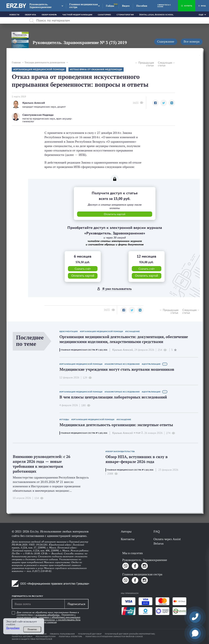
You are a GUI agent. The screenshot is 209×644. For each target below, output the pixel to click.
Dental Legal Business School (156, 15)
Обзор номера (49, 15)
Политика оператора (70, 637)
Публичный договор (90, 634)
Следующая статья (165, 64)
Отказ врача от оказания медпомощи (97, 70)
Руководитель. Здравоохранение (40, 6)
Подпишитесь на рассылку (27, 596)
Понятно (32, 629)
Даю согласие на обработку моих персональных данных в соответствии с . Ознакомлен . (49, 617)
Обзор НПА (30, 15)
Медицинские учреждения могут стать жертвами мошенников (117, 369)
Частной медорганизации (77, 15)
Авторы (126, 531)
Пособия (142, 6)
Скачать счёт (83, 269)
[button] (155, 103)
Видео (126, 6)
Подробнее (13, 628)
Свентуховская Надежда (38, 115)
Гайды (110, 6)
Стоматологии (125, 15)
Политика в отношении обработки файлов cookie (114, 637)
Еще (201, 15)
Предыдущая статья (146, 64)
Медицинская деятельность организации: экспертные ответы (116, 425)
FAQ (157, 531)
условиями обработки (48, 615)
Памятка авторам (22, 637)
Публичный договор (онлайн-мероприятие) (130, 634)
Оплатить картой (83, 276)
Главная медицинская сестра (83, 6)
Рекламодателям (46, 637)
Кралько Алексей (34, 103)
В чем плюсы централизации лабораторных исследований (113, 397)
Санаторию (104, 15)
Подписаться (76, 604)
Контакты (128, 539)
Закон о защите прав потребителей (32, 639)
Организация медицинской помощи (40, 70)
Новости (14, 15)
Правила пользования (62, 634)
